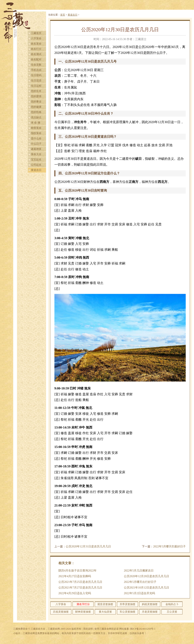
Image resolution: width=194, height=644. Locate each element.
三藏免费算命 (20, 629)
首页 (63, 15)
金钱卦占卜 (172, 604)
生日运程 (36, 86)
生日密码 (36, 75)
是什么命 (36, 138)
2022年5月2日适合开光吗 (139, 593)
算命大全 (36, 154)
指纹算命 (36, 133)
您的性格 (36, 112)
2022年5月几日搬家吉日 (139, 571)
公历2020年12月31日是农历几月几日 (88, 546)
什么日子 (36, 144)
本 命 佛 (36, 123)
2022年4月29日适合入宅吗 (75, 593)
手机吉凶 (36, 70)
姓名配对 (36, 59)
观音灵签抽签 (105, 604)
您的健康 (36, 107)
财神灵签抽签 (83, 612)
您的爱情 (36, 96)
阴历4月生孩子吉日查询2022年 (77, 571)
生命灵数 (36, 65)
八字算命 (36, 38)
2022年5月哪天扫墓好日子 (169, 546)
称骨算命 (36, 128)
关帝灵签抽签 (128, 604)
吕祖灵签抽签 (61, 612)
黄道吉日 (36, 170)
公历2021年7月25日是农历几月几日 (80, 582)
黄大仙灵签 (105, 612)
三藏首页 (36, 33)
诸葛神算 (36, 149)
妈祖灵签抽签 (150, 604)
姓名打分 (36, 49)
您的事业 (36, 102)
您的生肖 (36, 91)
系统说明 (88, 629)
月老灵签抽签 (150, 612)
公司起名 (36, 165)
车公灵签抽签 (128, 612)
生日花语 (36, 80)
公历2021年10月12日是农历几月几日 (147, 588)
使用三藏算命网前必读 (106, 629)
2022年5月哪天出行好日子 (140, 582)
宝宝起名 (36, 159)
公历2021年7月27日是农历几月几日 (80, 588)
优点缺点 (36, 117)
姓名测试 (36, 54)
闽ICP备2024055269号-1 (143, 629)
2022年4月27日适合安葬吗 (75, 576)
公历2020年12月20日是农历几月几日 (147, 576)
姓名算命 (36, 44)
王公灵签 (172, 612)
